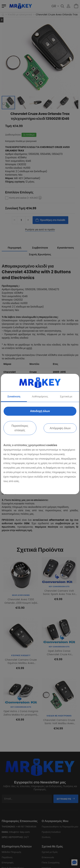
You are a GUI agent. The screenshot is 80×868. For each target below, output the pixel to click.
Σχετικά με (66, 396)
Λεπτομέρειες (40, 396)
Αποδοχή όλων (40, 411)
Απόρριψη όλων (60, 428)
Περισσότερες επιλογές (20, 428)
